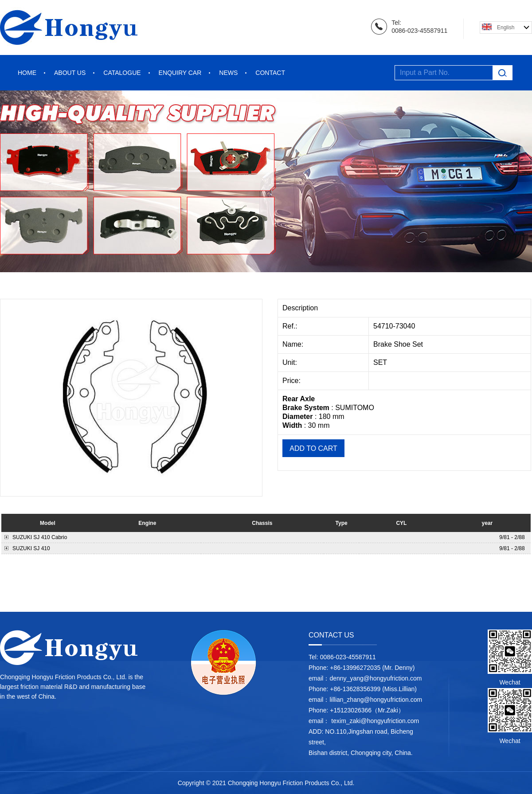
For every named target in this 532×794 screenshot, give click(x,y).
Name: (294, 344)
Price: (292, 381)
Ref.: (291, 326)
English (506, 27)
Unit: (291, 362)
